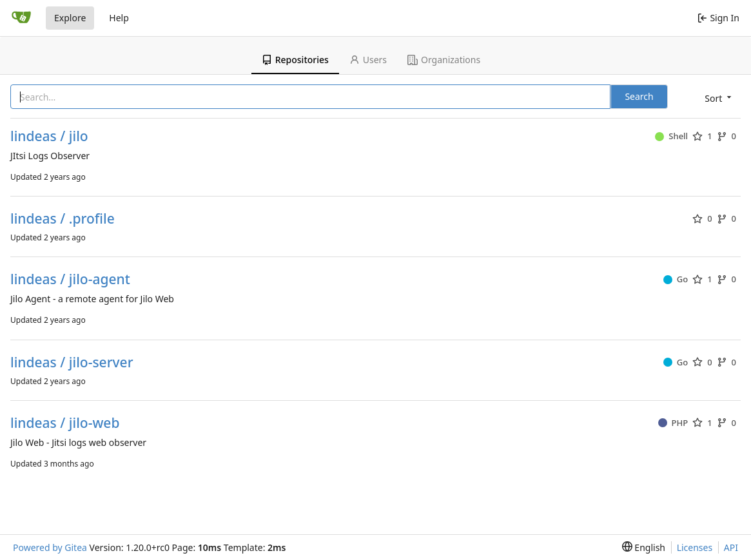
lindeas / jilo (49, 136)
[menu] (717, 98)
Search (639, 96)
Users (368, 60)
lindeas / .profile (63, 219)
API (731, 547)
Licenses (695, 547)
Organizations (444, 60)
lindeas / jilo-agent (70, 279)
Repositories (295, 60)
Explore (70, 18)
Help (119, 18)
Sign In (718, 18)
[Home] (21, 18)
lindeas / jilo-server (72, 362)
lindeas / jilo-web (65, 423)
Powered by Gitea (50, 547)
